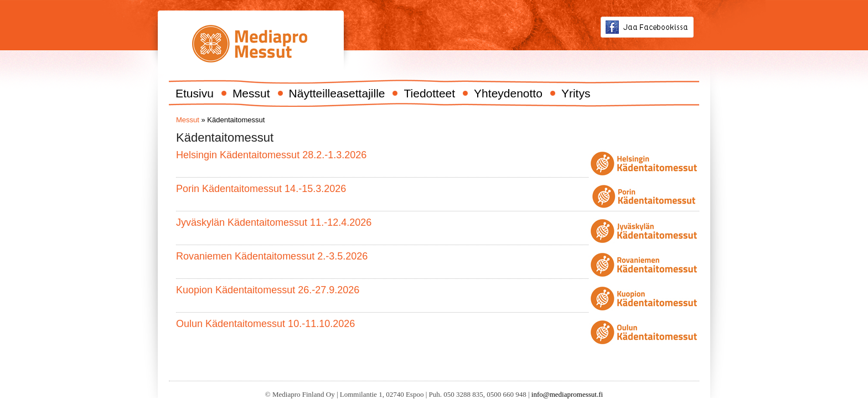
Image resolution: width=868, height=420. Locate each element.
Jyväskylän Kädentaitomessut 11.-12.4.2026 (274, 222)
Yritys (576, 93)
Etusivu (195, 93)
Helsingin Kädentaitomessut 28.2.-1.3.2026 (271, 155)
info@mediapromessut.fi (567, 394)
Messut (251, 93)
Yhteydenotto (508, 93)
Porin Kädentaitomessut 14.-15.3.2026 (261, 189)
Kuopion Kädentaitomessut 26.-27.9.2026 (268, 290)
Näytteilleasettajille (337, 93)
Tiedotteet (429, 93)
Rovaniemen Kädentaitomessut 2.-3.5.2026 (272, 256)
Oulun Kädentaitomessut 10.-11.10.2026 (265, 324)
